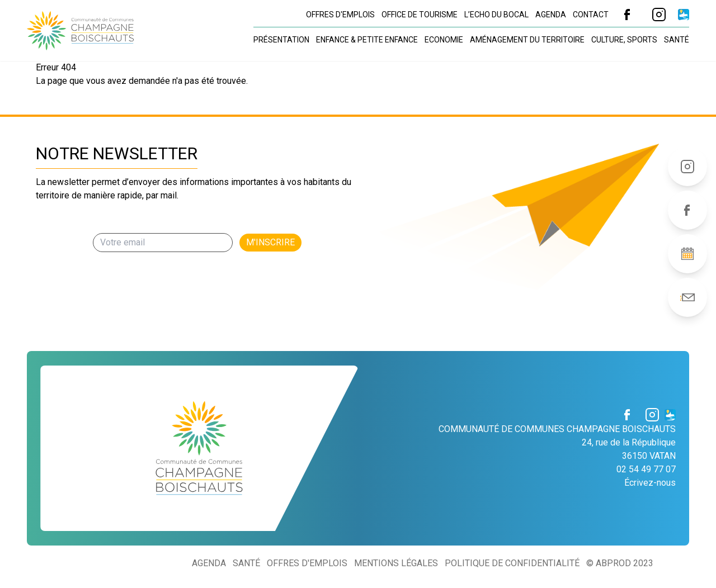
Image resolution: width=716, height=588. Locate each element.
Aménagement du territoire (527, 40)
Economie (444, 40)
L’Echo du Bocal (496, 15)
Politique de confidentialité (512, 563)
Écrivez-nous (650, 483)
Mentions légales (396, 563)
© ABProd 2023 (620, 563)
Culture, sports (624, 40)
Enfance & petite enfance (367, 40)
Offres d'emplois (340, 15)
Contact (591, 15)
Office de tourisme (420, 15)
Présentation (281, 40)
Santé (677, 40)
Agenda (551, 15)
